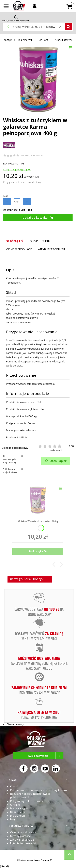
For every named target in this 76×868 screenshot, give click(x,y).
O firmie (15, 805)
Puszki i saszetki (64, 40)
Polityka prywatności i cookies (28, 801)
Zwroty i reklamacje (22, 840)
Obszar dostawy (15, 724)
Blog (13, 819)
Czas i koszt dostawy (23, 832)
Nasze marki (18, 812)
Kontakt (15, 786)
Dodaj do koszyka (35, 218)
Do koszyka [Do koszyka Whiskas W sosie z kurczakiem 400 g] (36, 551)
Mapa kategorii (19, 808)
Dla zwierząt (25, 40)
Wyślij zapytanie (45, 756)
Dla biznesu (17, 816)
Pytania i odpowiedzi (23, 843)
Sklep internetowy (33, 860)
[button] (6, 7)
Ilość (5, 196)
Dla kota (43, 40)
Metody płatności (21, 836)
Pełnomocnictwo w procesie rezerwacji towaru (39, 790)
